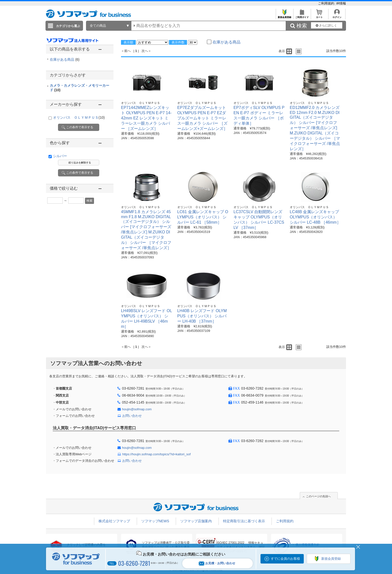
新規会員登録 (284, 16)
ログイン (337, 16)
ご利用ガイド (302, 16)
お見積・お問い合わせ (217, 563)
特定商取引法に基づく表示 (244, 521)
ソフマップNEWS (155, 521)
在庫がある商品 (65, 59)
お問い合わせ (132, 416)
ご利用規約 (327, 3)
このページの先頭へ (318, 496)
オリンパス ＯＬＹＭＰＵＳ (79, 117)
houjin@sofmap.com (137, 409)
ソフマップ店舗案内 (196, 521)
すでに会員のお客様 (285, 559)
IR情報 (341, 3)
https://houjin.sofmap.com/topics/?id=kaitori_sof (156, 454)
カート (319, 16)
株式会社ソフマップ (114, 521)
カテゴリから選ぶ (68, 26)
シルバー (60, 156)
